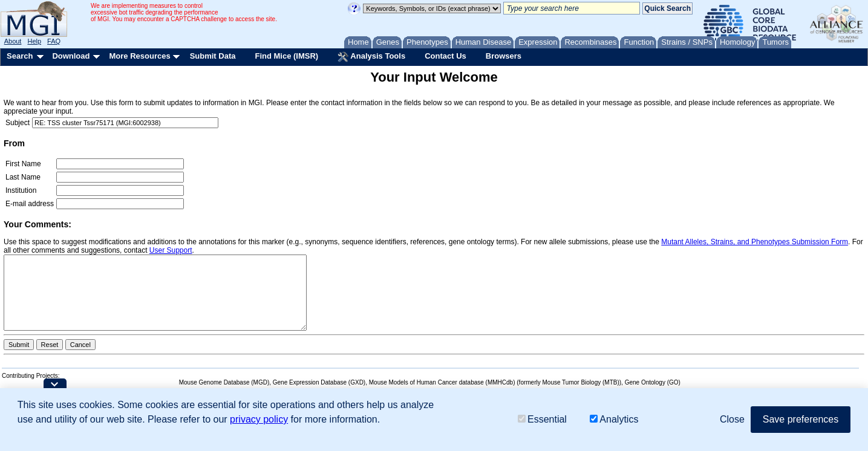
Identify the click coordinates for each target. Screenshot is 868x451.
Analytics (614, 420)
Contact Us (445, 56)
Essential (542, 420)
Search (20, 56)
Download (71, 56)
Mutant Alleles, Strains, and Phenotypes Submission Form (755, 242)
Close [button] (732, 420)
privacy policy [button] (259, 420)
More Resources (139, 56)
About (13, 41)
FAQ (54, 41)
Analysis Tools (371, 57)
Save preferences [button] (801, 420)
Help (34, 41)
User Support (171, 250)
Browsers (504, 56)
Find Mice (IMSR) (286, 56)
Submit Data (213, 56)
